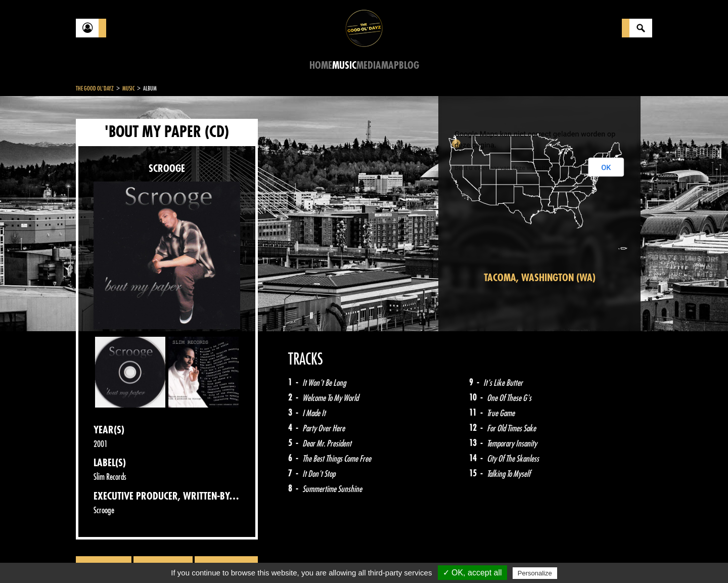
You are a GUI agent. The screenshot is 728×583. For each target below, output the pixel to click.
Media (369, 65)
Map (390, 65)
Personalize (535, 573)
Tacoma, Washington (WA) (540, 278)
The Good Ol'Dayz (95, 88)
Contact (101, 557)
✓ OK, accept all (472, 573)
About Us (202, 558)
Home (321, 65)
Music (344, 65)
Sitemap (243, 558)
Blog (409, 65)
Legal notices (155, 558)
